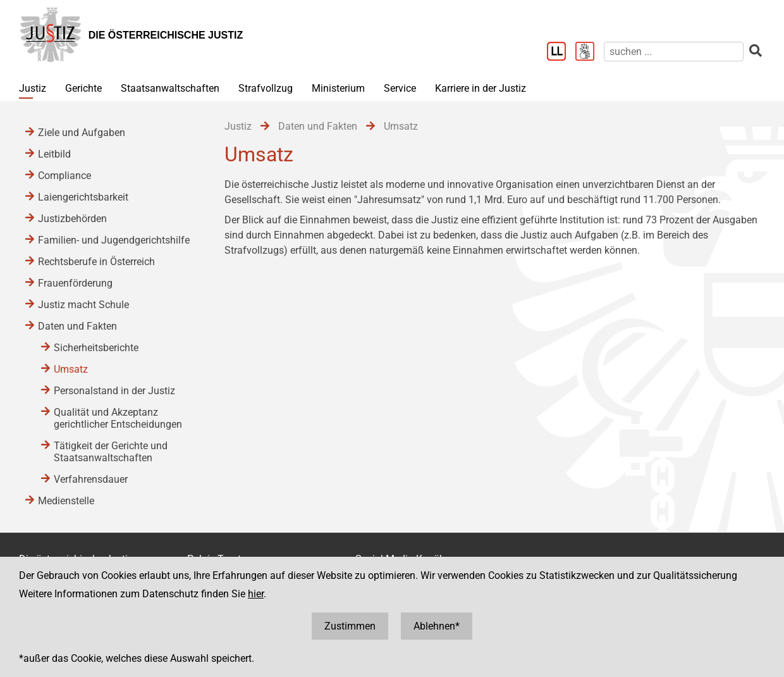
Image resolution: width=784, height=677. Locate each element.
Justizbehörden (72, 219)
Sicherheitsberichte (96, 348)
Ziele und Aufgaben (82, 133)
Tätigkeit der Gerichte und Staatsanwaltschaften (111, 452)
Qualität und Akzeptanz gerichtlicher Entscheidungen (118, 418)
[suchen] (674, 52)
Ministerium (338, 88)
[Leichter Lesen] (561, 53)
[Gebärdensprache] (590, 53)
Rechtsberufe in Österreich (96, 262)
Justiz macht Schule (83, 305)
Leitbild (54, 154)
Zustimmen (350, 626)
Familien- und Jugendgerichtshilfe (114, 240)
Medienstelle (66, 501)
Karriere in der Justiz (481, 88)
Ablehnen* (437, 626)
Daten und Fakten (77, 326)
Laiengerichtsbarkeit (83, 197)
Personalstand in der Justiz (114, 391)
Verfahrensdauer (91, 479)
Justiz (33, 88)
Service (400, 88)
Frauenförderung (75, 283)
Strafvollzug (266, 88)
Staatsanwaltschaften (170, 88)
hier (256, 594)
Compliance (64, 176)
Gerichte (83, 88)
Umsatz (71, 369)
